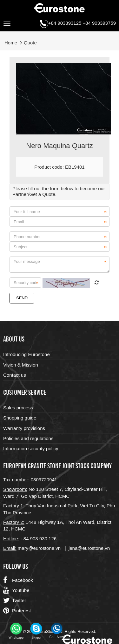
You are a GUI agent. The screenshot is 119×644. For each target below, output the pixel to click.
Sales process (18, 408)
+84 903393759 (99, 23)
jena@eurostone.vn (89, 548)
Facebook (18, 580)
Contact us (15, 375)
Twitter (15, 601)
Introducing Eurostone (26, 354)
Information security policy (31, 449)
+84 (25, 539)
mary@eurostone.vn (39, 548)
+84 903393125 (65, 23)
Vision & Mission (21, 365)
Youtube (16, 590)
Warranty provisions (24, 428)
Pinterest (17, 611)
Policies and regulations (28, 438)
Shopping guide (20, 418)
